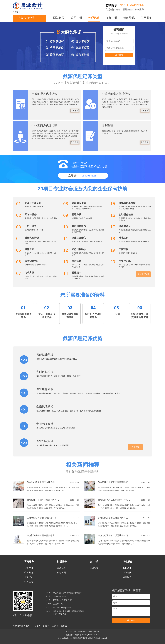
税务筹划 (61, 573)
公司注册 (76, 18)
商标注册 (111, 18)
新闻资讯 (129, 18)
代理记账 (94, 18)
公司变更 (29, 573)
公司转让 (29, 577)
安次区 (38, 626)
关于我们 (147, 18)
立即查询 (119, 55)
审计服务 (127, 577)
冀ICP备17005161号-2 (90, 635)
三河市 (55, 626)
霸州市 (64, 626)
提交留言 (131, 620)
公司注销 (29, 582)
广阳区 (46, 626)
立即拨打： (83, 176)
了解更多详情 (143, 274)
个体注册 (127, 573)
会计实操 (94, 568)
